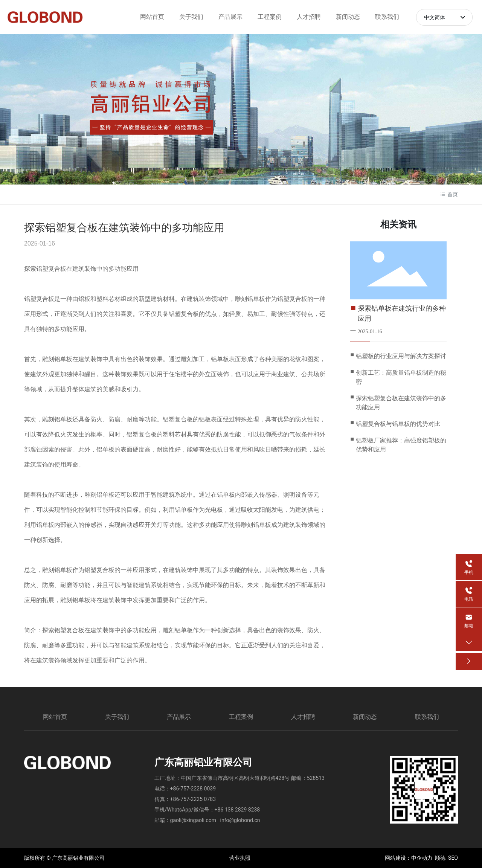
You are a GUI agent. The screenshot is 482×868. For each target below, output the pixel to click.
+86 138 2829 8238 (237, 810)
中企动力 (422, 858)
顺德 (440, 858)
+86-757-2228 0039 (193, 789)
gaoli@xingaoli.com (193, 820)
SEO (453, 858)
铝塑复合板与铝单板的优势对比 (398, 424)
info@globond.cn (240, 820)
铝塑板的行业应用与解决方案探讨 (401, 356)
